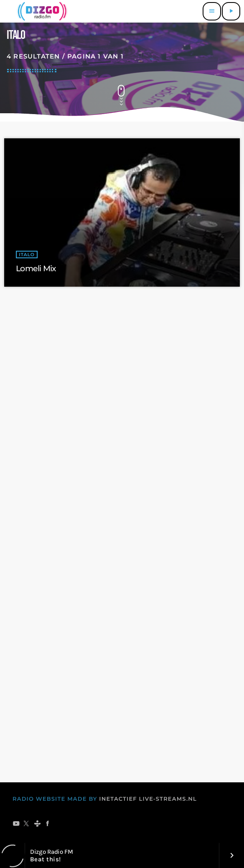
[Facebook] (48, 824)
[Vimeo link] (41, 11)
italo (27, 255)
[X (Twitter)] (27, 824)
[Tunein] (37, 824)
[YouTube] (16, 824)
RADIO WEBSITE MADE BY (55, 799)
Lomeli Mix (36, 269)
